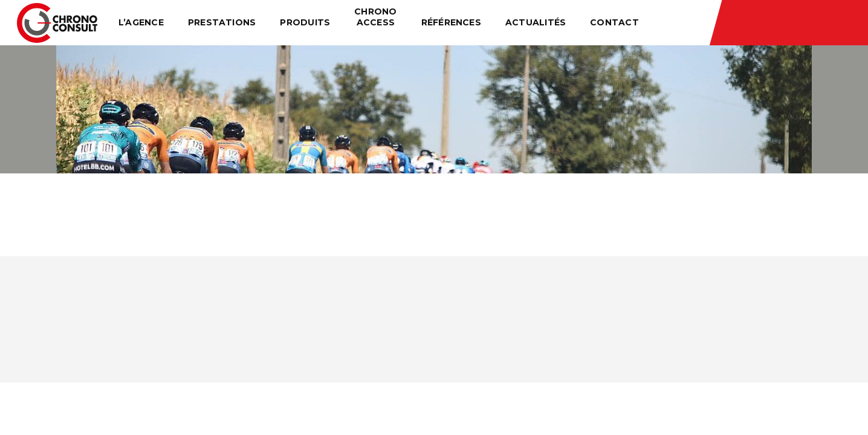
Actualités (536, 22)
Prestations (222, 22)
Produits (305, 22)
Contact (614, 22)
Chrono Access (375, 17)
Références (451, 22)
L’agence (141, 22)
